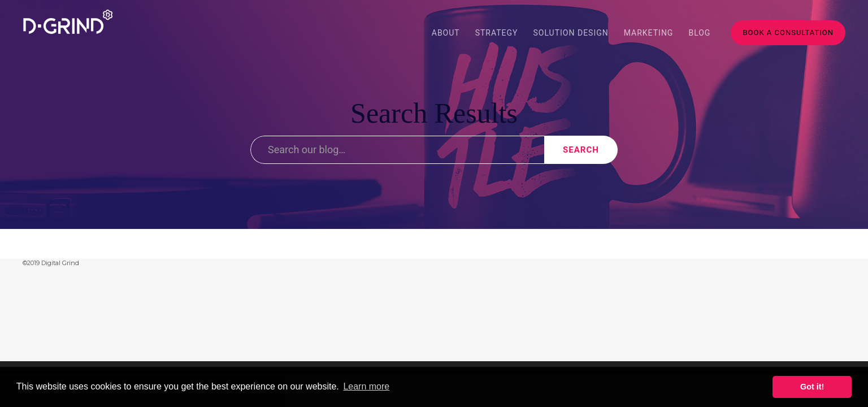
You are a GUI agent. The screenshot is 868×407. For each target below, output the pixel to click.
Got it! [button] (812, 387)
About (446, 33)
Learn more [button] (366, 386)
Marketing (649, 33)
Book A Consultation (788, 33)
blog (699, 33)
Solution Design (571, 33)
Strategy (497, 33)
